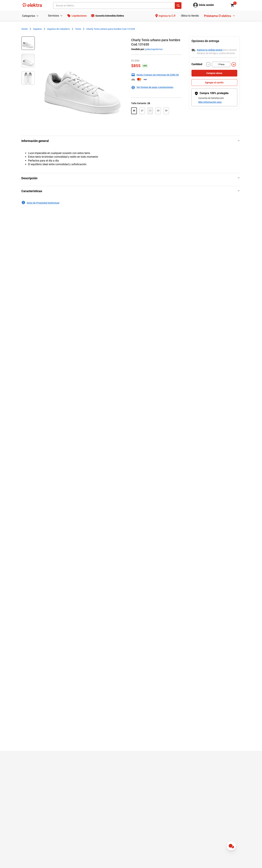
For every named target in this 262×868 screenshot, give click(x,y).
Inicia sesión (206, 5)
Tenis (78, 29)
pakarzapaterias (154, 49)
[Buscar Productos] (178, 6)
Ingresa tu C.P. (167, 16)
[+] (234, 64)
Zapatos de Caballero (58, 29)
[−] (208, 64)
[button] (134, 111)
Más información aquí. (210, 102)
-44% (145, 66)
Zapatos (37, 29)
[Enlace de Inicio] (25, 29)
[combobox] (117, 6)
